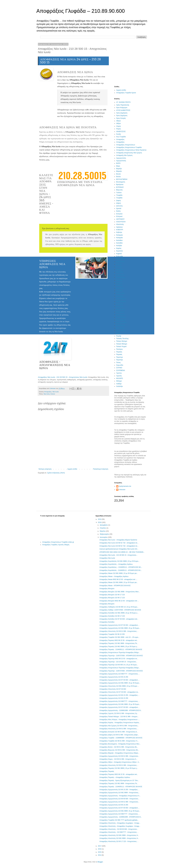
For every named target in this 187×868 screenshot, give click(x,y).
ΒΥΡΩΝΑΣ (120, 187)
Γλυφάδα (119, 198)
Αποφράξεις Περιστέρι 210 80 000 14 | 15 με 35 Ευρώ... (119, 665)
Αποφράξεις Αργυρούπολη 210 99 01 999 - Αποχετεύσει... (119, 756)
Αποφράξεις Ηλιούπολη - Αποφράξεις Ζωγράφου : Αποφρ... (120, 823)
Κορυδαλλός (121, 262)
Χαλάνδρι (119, 386)
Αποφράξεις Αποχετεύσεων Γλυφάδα (129, 147)
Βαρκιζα (119, 169)
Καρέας (119, 248)
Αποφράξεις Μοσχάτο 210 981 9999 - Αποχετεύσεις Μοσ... (120, 592)
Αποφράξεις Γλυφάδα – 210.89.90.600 (81, 11)
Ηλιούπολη (120, 224)
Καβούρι (119, 232)
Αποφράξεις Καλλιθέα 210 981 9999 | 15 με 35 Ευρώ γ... (119, 613)
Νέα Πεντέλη (121, 309)
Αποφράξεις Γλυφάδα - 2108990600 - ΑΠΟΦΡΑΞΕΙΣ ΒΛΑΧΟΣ (121, 738)
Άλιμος (119, 129)
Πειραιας (119, 352)
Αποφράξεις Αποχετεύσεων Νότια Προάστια (131, 150)
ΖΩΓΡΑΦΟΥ (120, 219)
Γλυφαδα (119, 195)
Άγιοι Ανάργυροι (122, 108)
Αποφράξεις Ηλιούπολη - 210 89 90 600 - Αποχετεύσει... (119, 829)
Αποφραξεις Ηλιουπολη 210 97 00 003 (113, 689)
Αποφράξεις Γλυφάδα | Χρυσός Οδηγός (56, 545)
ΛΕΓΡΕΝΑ (120, 272)
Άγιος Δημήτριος (122, 115)
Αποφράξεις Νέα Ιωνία (107, 558)
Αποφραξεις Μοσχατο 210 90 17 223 (112, 595)
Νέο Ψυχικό (120, 328)
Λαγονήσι (119, 270)
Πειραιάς (119, 354)
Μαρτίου (103, 531)
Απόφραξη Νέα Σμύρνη (124, 155)
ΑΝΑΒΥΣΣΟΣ (121, 132)
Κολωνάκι (120, 256)
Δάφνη (118, 203)
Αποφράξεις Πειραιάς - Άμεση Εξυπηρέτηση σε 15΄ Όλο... (119, 780)
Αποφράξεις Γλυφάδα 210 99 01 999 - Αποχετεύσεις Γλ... (119, 741)
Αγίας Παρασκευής (123, 105)
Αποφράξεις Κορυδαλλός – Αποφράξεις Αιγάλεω (116, 564)
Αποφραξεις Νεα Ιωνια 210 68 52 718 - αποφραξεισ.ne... (119, 543)
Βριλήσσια (120, 185)
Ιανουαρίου (104, 537)
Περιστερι (120, 357)
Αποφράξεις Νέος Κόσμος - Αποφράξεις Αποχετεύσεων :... (119, 720)
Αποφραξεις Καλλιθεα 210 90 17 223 (112, 616)
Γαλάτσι (119, 193)
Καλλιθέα (119, 243)
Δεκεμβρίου (104, 525)
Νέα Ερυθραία (121, 301)
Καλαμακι (119, 235)
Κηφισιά (119, 254)
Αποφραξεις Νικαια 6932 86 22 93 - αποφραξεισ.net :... (118, 579)
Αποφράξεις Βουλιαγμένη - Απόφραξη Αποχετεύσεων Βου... (120, 744)
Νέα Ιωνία (56, 392)
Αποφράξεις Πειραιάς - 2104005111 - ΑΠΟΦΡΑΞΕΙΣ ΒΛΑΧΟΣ (121, 650)
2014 (100, 855)
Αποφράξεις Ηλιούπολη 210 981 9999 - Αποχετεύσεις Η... (119, 835)
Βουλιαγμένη (121, 182)
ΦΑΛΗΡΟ (120, 378)
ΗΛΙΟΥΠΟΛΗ (121, 222)
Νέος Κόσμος (121, 331)
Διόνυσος (119, 206)
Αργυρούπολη (121, 161)
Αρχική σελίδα (72, 469)
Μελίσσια (119, 285)
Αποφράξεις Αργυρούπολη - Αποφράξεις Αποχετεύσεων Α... (120, 796)
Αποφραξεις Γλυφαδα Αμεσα (126, 93)
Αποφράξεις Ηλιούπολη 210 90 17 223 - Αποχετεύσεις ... (119, 841)
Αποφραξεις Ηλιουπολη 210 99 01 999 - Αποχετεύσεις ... (119, 631)
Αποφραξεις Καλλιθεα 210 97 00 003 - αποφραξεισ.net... (119, 619)
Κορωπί (119, 264)
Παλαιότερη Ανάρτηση (101, 469)
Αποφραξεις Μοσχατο (107, 589)
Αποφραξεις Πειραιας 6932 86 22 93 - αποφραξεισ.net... (119, 640)
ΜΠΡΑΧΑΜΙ (120, 293)
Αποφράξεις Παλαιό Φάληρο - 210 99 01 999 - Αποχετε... (119, 717)
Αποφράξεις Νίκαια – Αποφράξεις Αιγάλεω (114, 576)
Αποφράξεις (120, 142)
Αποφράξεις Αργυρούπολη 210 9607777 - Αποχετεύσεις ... (119, 674)
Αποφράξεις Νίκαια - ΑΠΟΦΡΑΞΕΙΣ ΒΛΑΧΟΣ (115, 586)
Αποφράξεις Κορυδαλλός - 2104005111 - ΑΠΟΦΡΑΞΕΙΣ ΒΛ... (121, 570)
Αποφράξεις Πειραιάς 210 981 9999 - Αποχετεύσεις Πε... (119, 643)
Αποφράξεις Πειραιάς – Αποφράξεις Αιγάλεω (115, 777)
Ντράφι (119, 336)
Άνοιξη (118, 134)
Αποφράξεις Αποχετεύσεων (126, 145)
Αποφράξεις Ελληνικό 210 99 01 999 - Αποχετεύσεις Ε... (119, 732)
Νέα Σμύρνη (120, 315)
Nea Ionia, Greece (49, 394)
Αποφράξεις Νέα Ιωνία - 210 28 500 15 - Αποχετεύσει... (118, 555)
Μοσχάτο (119, 291)
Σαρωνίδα (120, 365)
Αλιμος (119, 126)
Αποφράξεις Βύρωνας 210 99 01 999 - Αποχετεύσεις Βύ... (119, 750)
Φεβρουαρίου (105, 534)
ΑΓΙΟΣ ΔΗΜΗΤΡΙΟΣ (123, 110)
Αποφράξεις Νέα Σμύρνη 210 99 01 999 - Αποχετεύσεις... (119, 726)
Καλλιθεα (119, 240)
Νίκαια (118, 333)
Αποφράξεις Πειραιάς (107, 771)
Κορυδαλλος (121, 259)
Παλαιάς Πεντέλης (122, 339)
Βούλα (118, 177)
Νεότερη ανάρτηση (45, 469)
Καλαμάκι (119, 238)
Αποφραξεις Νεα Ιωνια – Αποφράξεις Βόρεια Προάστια (118, 540)
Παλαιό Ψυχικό (121, 346)
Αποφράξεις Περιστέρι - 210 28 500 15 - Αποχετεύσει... (118, 662)
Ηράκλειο (119, 227)
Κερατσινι (119, 251)
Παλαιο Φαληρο (122, 341)
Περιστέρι (120, 360)
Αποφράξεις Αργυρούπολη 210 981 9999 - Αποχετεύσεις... (119, 793)
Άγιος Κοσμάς (121, 118)
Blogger (100, 862)
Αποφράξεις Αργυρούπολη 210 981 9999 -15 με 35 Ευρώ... (120, 628)
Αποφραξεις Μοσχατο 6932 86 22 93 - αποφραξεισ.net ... (119, 601)
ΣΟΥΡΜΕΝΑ (121, 370)
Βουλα (118, 174)
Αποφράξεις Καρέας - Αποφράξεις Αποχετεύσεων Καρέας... (120, 723)
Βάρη (118, 166)
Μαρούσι (119, 283)
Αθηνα (118, 121)
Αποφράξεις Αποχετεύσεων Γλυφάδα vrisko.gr (58, 542)
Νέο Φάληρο (121, 325)
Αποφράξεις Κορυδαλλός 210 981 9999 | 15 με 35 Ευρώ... (119, 561)
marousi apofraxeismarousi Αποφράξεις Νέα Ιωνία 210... (119, 549)
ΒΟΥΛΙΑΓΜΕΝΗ (122, 179)
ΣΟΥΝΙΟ (119, 368)
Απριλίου (103, 528)
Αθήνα (118, 123)
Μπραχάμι (120, 296)
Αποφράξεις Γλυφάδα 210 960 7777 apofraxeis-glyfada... (119, 820)
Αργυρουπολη (121, 158)
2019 (100, 519)
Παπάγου (119, 349)
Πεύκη (118, 363)
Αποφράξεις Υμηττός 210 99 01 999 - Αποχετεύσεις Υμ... (119, 713)
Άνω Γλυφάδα (121, 137)
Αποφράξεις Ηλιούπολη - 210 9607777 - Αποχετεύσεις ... (119, 832)
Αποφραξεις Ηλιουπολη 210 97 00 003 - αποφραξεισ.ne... (119, 692)
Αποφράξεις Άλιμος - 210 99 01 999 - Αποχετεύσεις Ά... (118, 759)
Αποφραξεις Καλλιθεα (107, 622)
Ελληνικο (119, 214)
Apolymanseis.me (125, 486)
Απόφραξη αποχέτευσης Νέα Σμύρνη (129, 153)
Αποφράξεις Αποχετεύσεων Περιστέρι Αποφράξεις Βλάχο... (120, 652)
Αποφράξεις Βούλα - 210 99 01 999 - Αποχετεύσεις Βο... (119, 747)
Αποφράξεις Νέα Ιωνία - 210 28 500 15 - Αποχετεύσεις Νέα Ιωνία (63, 377)
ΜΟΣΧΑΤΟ (120, 288)
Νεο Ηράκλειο (121, 317)
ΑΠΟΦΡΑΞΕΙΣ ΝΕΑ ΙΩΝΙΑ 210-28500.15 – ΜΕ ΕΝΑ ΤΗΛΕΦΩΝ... (122, 552)
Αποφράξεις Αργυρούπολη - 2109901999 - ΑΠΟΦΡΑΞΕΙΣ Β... (121, 710)
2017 (100, 846)
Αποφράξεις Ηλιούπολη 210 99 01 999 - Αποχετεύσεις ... (119, 729)
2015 (100, 852)
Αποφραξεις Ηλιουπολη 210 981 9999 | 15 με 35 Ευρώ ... (119, 686)
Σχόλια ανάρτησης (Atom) (56, 473)
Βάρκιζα (119, 171)
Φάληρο (119, 381)
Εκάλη (118, 211)
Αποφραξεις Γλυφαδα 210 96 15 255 (112, 634)
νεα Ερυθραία (121, 299)
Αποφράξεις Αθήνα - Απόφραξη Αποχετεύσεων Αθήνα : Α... (120, 762)
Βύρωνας (119, 190)
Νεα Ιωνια (120, 304)
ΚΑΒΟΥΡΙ (120, 230)
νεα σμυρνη (120, 312)
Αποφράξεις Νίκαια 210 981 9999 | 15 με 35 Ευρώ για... (119, 573)
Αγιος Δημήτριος (122, 113)
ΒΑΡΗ (118, 163)
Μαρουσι (119, 280)
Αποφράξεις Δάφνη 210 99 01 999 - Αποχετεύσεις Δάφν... (119, 735)
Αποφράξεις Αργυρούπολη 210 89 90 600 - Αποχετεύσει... (119, 799)
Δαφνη (118, 201)
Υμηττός (119, 376)
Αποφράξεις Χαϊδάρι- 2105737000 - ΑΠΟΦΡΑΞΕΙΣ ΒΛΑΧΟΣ (120, 610)
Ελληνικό (119, 216)
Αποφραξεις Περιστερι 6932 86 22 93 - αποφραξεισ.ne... (119, 659)
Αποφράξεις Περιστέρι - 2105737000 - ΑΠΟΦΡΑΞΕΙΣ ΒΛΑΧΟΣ (121, 656)
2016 (100, 849)
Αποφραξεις (48, 392)
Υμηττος (119, 373)
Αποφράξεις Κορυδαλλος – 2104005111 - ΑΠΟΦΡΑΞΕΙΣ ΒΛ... (121, 567)
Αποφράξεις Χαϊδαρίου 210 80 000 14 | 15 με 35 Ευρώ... (119, 607)
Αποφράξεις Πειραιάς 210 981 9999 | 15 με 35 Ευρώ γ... (119, 647)
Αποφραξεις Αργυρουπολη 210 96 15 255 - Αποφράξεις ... (119, 695)
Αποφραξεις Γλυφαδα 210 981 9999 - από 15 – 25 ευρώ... (119, 637)
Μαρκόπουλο (121, 277)
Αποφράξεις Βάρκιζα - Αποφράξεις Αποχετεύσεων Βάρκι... (119, 753)
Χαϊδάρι (119, 384)
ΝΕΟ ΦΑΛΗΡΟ (121, 323)
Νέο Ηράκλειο (121, 320)
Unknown (122, 490)
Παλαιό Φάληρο (122, 344)
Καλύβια (119, 246)
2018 (100, 522)
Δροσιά (119, 208)
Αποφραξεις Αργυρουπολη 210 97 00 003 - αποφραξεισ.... (119, 625)
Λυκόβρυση (120, 275)
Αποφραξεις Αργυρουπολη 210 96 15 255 (114, 677)
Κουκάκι (119, 267)
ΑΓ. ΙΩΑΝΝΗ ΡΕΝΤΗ (123, 102)
